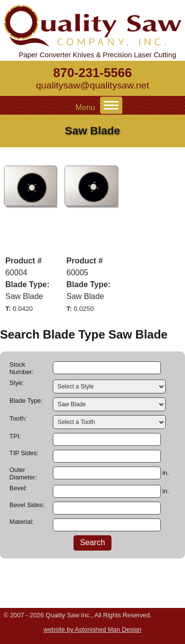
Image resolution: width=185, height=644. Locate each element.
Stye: (17, 383)
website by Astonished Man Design (92, 629)
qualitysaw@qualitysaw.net (93, 85)
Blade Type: (26, 401)
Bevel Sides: (27, 505)
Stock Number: (21, 368)
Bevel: (18, 488)
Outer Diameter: (23, 473)
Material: (21, 522)
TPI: (15, 436)
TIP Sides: (24, 453)
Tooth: (18, 418)
